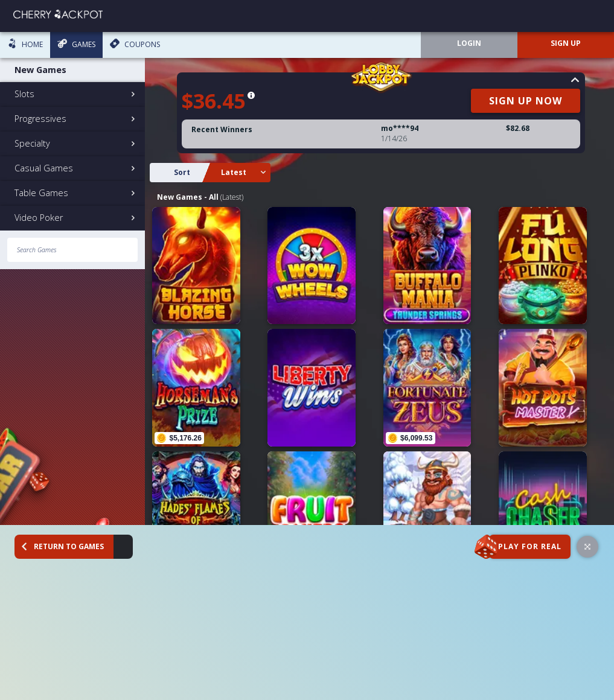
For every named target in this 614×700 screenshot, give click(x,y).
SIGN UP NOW (531, 101)
